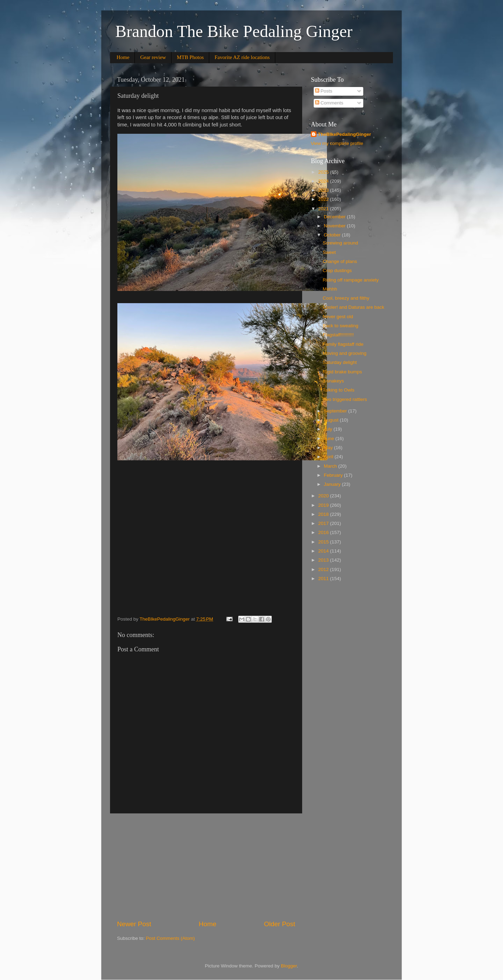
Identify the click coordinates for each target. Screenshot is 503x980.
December (335, 217)
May (329, 448)
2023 (324, 190)
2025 (324, 172)
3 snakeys (333, 381)
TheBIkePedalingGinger (344, 134)
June (330, 438)
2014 (324, 551)
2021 (324, 209)
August (332, 420)
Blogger (289, 966)
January (333, 484)
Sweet (329, 252)
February (334, 475)
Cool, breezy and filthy (346, 298)
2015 (324, 542)
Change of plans (340, 261)
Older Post (280, 924)
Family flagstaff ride (343, 344)
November (335, 226)
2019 (324, 505)
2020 (324, 496)
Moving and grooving (345, 353)
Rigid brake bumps (342, 372)
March (331, 466)
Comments (329, 103)
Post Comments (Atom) (170, 938)
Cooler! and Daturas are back (353, 307)
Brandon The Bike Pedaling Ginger (234, 31)
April (329, 457)
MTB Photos (190, 57)
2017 (324, 523)
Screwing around (340, 243)
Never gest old (338, 317)
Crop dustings (337, 270)
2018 (324, 514)
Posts (324, 91)
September (336, 411)
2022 (324, 199)
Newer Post (134, 924)
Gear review (153, 57)
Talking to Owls (339, 390)
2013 (324, 560)
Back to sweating (341, 326)
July (329, 429)
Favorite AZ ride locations (242, 57)
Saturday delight (340, 362)
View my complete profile (337, 143)
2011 (324, 579)
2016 (324, 532)
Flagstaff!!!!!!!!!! (338, 335)
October (333, 235)
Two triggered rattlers (345, 399)
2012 (324, 569)
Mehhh (330, 289)
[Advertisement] (206, 866)
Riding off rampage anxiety (351, 280)
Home (123, 57)
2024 (324, 181)
